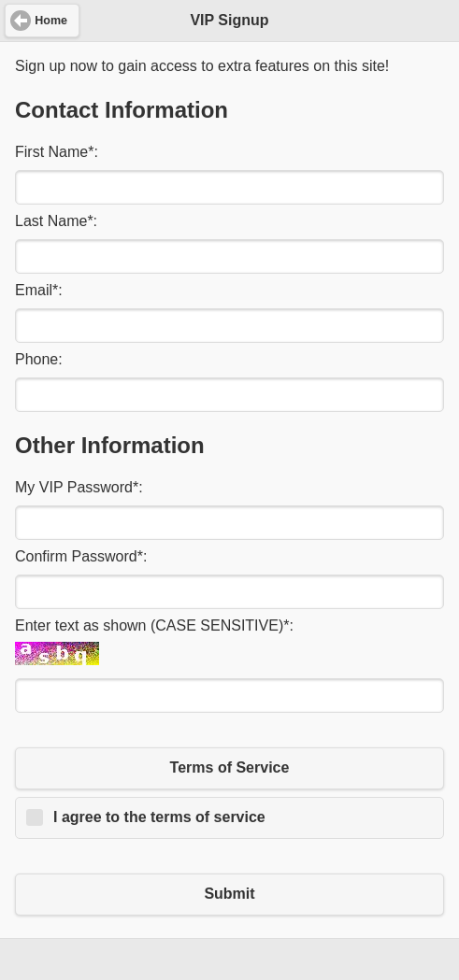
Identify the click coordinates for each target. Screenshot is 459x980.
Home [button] (51, 21)
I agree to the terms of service (159, 817)
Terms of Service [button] (230, 767)
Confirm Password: (81, 556)
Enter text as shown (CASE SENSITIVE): (154, 625)
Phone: (39, 359)
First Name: (57, 152)
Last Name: (56, 221)
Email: (39, 290)
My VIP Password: (79, 487)
